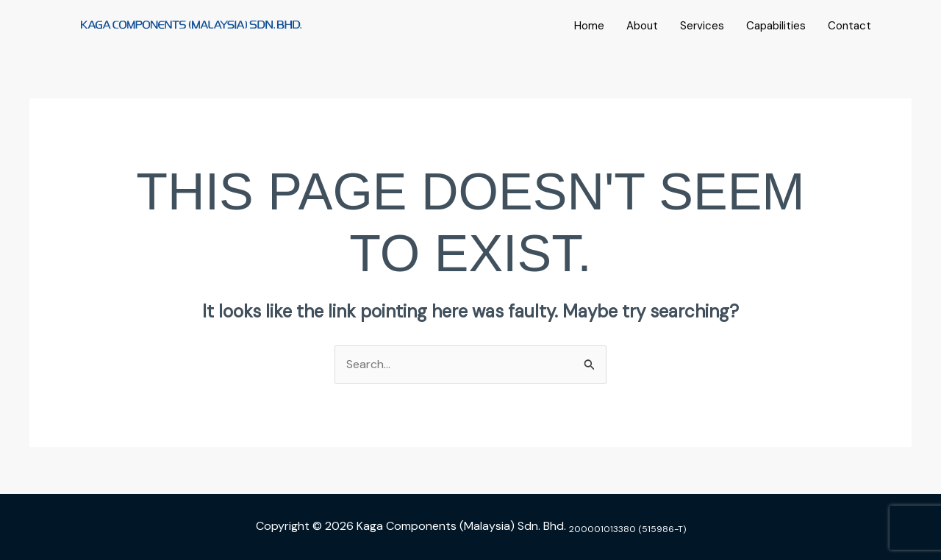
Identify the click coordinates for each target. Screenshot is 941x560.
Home (589, 26)
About (642, 26)
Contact (849, 26)
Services (702, 26)
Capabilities (776, 26)
